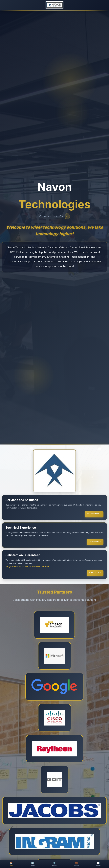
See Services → (94, 514)
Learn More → (95, 541)
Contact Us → (95, 572)
